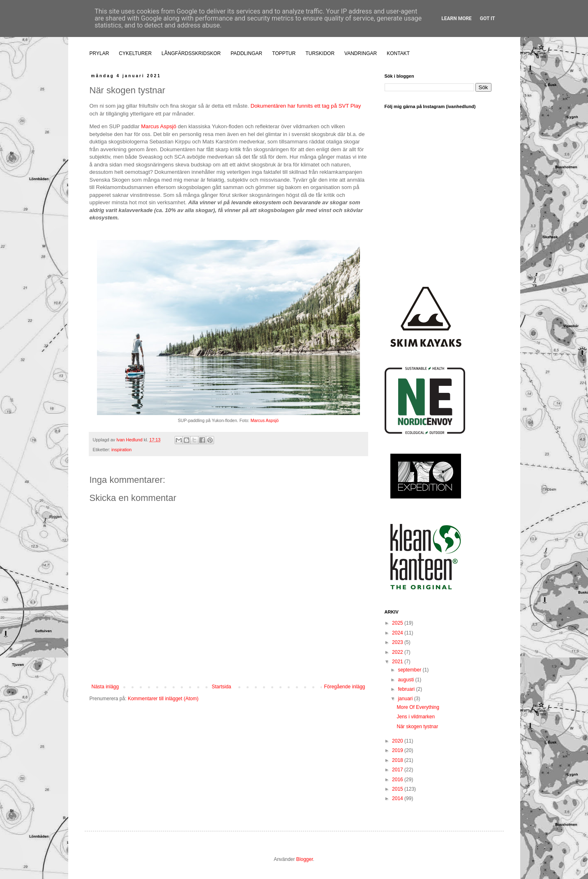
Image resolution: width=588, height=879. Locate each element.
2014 (398, 798)
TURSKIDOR (320, 53)
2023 (398, 642)
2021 (398, 662)
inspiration (121, 450)
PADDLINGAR (246, 53)
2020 (398, 741)
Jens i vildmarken (416, 717)
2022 (398, 652)
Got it (488, 18)
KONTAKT (398, 53)
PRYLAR (99, 53)
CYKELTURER (135, 53)
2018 (398, 760)
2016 (398, 780)
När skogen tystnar (417, 727)
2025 (398, 623)
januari (406, 699)
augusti (406, 680)
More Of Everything (418, 707)
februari (407, 689)
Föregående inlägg (344, 687)
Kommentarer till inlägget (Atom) (163, 699)
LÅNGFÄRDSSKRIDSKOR (191, 53)
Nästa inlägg (105, 687)
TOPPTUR (284, 53)
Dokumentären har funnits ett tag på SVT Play (306, 106)
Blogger (305, 859)
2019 (398, 750)
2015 (398, 789)
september (410, 670)
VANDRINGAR (361, 53)
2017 (398, 770)
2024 (398, 633)
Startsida (221, 687)
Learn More (457, 18)
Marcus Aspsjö (159, 126)
